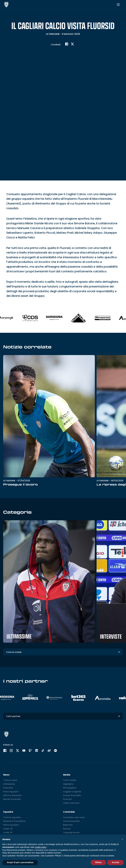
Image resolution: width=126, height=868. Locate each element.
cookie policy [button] (41, 847)
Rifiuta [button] (98, 862)
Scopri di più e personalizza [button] (20, 862)
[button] (122, 839)
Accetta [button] (115, 862)
